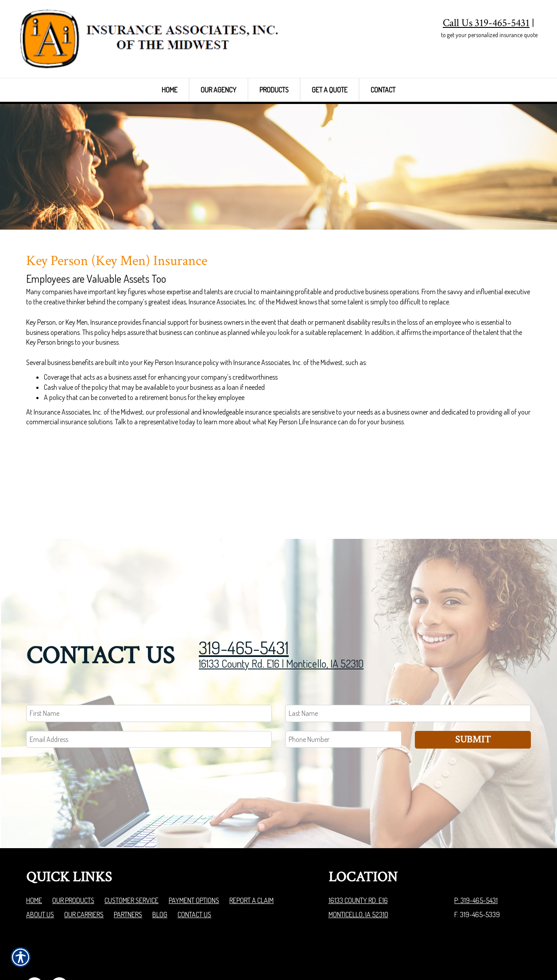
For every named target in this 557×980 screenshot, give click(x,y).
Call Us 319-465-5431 (486, 23)
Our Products (73, 853)
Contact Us (194, 867)
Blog (160, 867)
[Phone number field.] (343, 691)
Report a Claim (251, 853)
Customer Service (132, 853)
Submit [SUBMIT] (473, 691)
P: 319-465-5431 (476, 853)
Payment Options (194, 853)
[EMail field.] (149, 691)
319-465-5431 (244, 599)
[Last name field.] (408, 665)
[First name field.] (149, 665)
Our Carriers (84, 867)
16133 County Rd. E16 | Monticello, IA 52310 (281, 615)
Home (34, 853)
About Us (40, 867)
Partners (128, 867)
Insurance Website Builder (496, 951)
